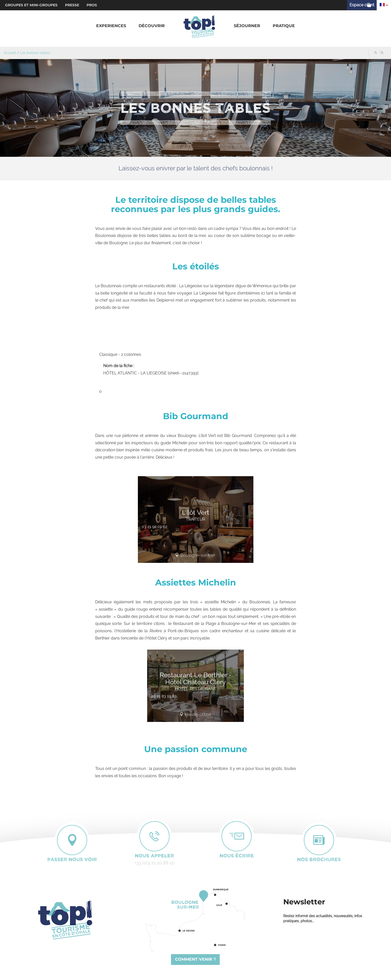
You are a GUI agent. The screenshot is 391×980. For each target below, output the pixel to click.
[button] (111, 26)
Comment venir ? (195, 959)
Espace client (362, 5)
